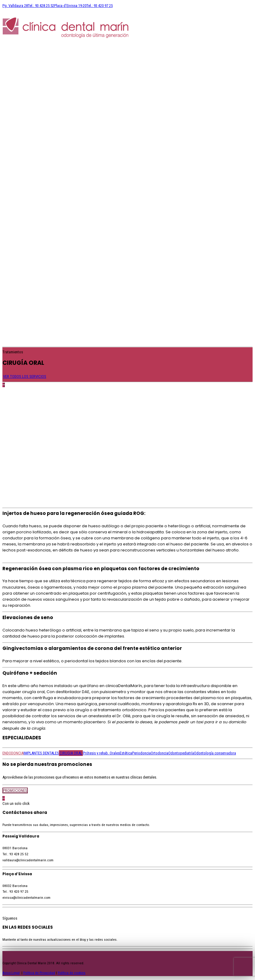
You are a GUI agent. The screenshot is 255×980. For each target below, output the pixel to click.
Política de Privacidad (39, 973)
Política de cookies (72, 973)
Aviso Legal (11, 973)
